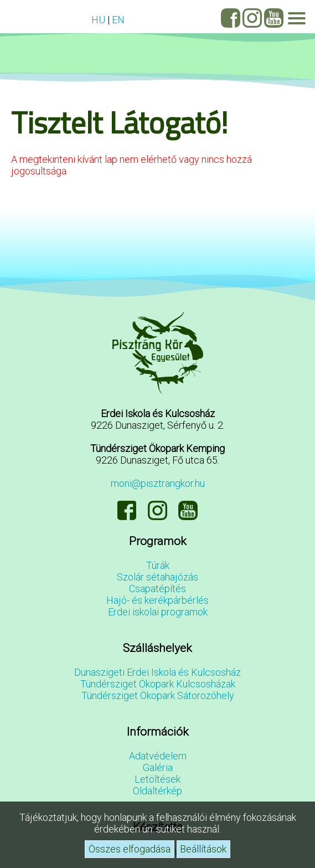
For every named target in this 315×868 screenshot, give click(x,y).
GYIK (17, 17)
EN (118, 20)
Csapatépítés (157, 589)
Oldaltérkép (157, 791)
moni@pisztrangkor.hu (158, 483)
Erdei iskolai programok (158, 612)
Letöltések (157, 779)
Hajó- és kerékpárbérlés (157, 600)
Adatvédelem (158, 756)
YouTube (274, 18)
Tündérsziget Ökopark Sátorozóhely (158, 695)
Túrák (158, 565)
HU (98, 20)
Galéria (158, 767)
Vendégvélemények (61, 17)
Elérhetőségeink (39, 17)
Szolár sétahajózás (157, 577)
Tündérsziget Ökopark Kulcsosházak (158, 684)
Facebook (231, 18)
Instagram (252, 18)
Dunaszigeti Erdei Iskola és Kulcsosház (157, 672)
